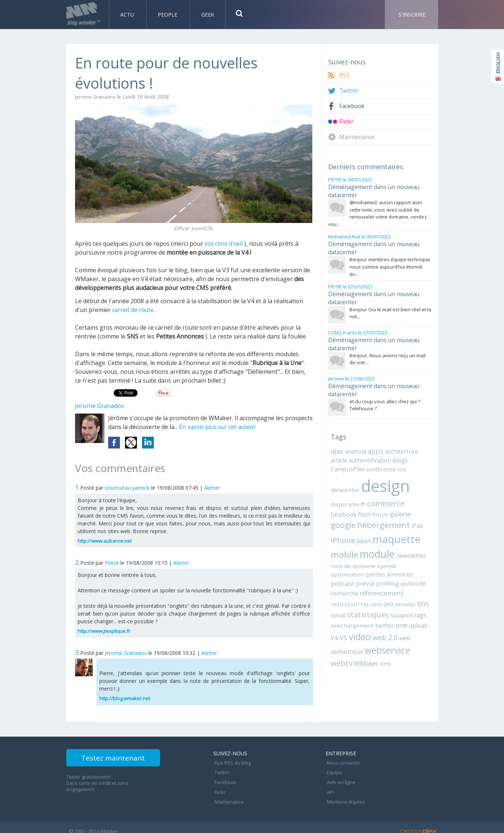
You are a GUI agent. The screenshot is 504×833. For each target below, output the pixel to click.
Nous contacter (342, 762)
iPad (389, 514)
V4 (426, 601)
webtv (341, 637)
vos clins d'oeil (224, 244)
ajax (337, 440)
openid (362, 552)
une (397, 600)
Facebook (352, 106)
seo (384, 580)
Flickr (346, 122)
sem (373, 580)
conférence (379, 457)
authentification (367, 449)
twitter (380, 601)
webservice (386, 625)
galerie (371, 502)
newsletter (380, 542)
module (347, 541)
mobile (406, 527)
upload (412, 601)
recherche (368, 570)
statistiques (367, 590)
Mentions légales (345, 794)
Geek (208, 15)
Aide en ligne (340, 778)
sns (416, 580)
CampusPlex (347, 457)
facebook (415, 491)
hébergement (356, 513)
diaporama (344, 491)
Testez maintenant (120, 759)
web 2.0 (375, 612)
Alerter (212, 488)
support (399, 591)
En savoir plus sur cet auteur (219, 427)
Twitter (349, 91)
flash (337, 502)
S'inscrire (412, 15)
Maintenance (357, 137)
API (329, 786)
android (355, 440)
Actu (128, 15)
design (383, 473)
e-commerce (380, 490)
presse (389, 561)
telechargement (350, 601)
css (398, 457)
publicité (342, 570)
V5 (334, 613)
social (338, 591)
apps (374, 440)
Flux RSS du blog (232, 762)
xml (383, 638)
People (168, 15)
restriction (343, 580)
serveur (400, 580)
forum (352, 502)
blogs (395, 449)
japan (338, 528)
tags (418, 591)
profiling (410, 561)
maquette (368, 526)
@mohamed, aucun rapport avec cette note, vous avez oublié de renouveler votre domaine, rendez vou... (377, 211)
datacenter (344, 477)
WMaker (365, 637)
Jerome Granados (96, 97)
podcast (367, 561)
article (338, 449)
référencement (404, 570)
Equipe (333, 770)
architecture (399, 440)
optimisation (387, 552)
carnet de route (134, 310)
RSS (344, 75)
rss (362, 580)
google (394, 501)
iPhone (408, 513)
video (350, 612)
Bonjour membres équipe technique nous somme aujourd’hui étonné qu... (390, 262)
